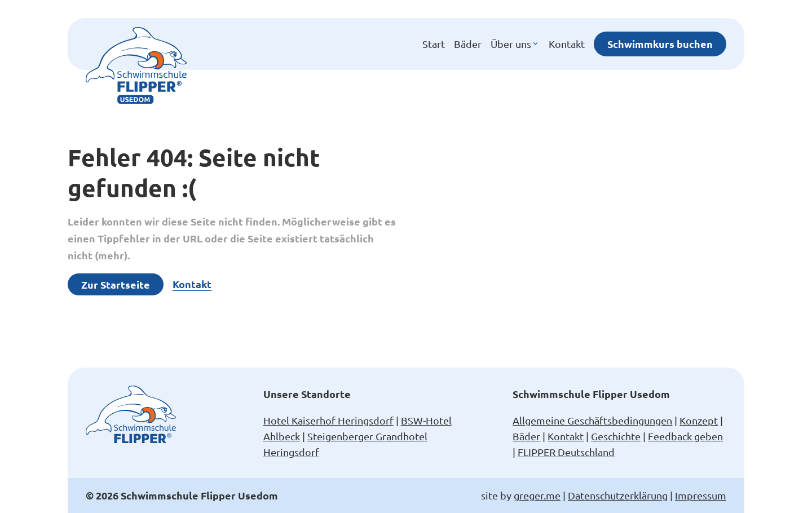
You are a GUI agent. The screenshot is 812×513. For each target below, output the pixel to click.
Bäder (468, 44)
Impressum (701, 495)
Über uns (515, 44)
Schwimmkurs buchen (660, 44)
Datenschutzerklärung (618, 495)
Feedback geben (685, 436)
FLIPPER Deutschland (566, 452)
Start (434, 44)
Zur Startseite (116, 284)
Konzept (699, 420)
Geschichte (616, 436)
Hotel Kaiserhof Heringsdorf (328, 420)
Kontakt (567, 44)
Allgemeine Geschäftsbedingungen (592, 420)
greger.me (537, 495)
